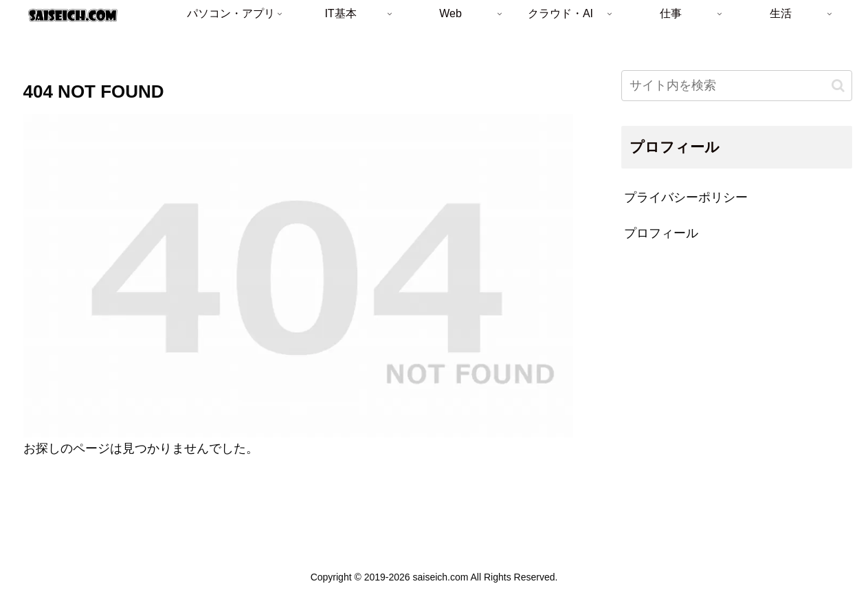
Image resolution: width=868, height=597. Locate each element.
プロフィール (661, 233)
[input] (737, 86)
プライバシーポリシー (686, 197)
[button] (838, 86)
